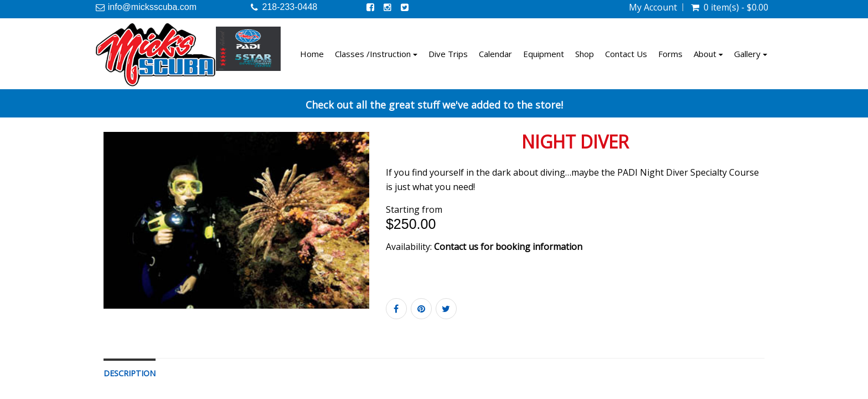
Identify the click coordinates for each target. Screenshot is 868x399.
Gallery (751, 54)
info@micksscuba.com (152, 7)
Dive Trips (448, 54)
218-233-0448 (290, 7)
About (708, 54)
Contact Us (626, 54)
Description (130, 373)
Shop (585, 54)
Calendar (495, 54)
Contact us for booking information (508, 247)
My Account (653, 7)
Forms (670, 54)
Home (312, 54)
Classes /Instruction (376, 54)
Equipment (544, 54)
